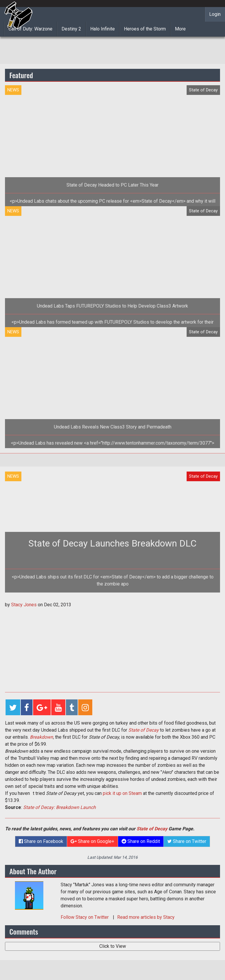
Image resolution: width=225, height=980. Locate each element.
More (180, 29)
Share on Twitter (187, 841)
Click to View (113, 946)
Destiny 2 (71, 29)
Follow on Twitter (85, 917)
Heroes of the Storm (145, 29)
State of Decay (144, 730)
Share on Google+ (92, 841)
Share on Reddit (141, 841)
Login (215, 14)
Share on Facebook (41, 841)
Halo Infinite (103, 29)
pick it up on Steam (122, 793)
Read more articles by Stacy (146, 917)
